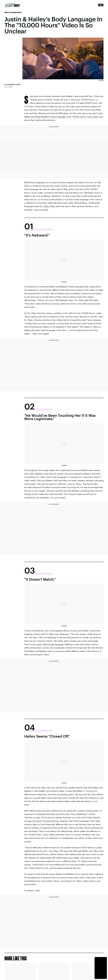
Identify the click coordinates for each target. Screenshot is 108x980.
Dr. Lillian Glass (48, 206)
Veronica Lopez (14, 85)
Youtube (101, 80)
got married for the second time (43, 821)
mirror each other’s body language (47, 644)
